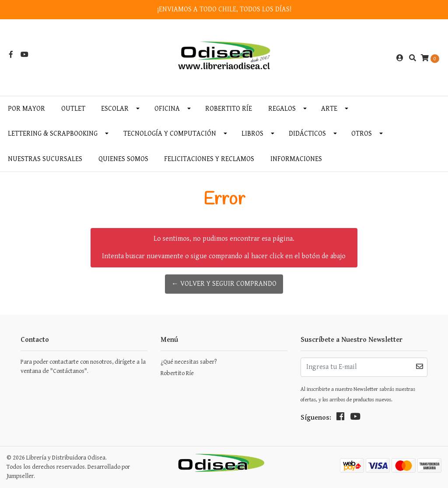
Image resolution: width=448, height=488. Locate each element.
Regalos (282, 109)
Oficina (167, 109)
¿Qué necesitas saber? (189, 362)
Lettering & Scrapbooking (53, 134)
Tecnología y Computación (170, 134)
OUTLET (73, 109)
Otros (362, 134)
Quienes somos (123, 159)
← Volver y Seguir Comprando (224, 284)
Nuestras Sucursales (45, 159)
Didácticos (307, 134)
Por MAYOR (26, 109)
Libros (252, 134)
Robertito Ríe (229, 109)
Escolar (115, 109)
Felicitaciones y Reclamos (209, 159)
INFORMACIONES (296, 159)
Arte (329, 109)
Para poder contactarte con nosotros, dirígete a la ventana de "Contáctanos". (83, 367)
